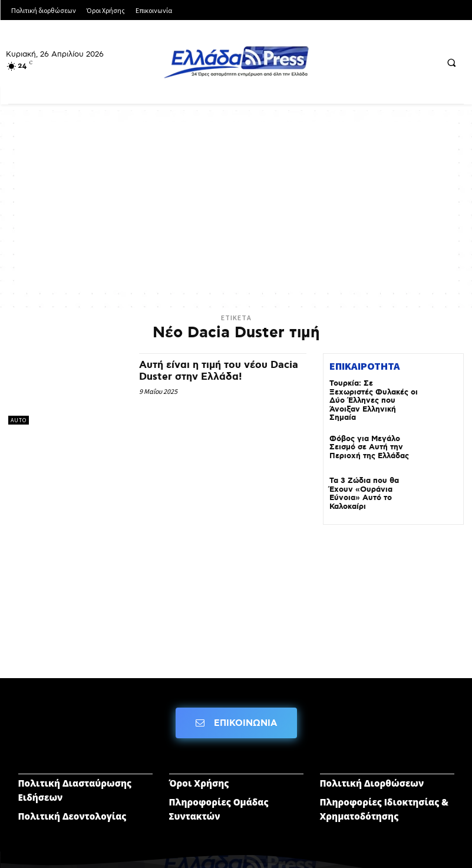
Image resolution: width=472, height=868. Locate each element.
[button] (451, 63)
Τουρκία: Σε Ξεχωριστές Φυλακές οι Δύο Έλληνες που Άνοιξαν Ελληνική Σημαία (373, 395)
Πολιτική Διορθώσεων (372, 767)
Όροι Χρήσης (199, 767)
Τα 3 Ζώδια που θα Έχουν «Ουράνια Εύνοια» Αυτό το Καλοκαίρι (373, 477)
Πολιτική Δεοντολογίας (72, 800)
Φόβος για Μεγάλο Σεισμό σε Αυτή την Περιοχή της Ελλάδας (366, 435)
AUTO (19, 420)
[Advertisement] (236, 205)
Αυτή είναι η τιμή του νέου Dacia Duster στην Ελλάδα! (208, 371)
